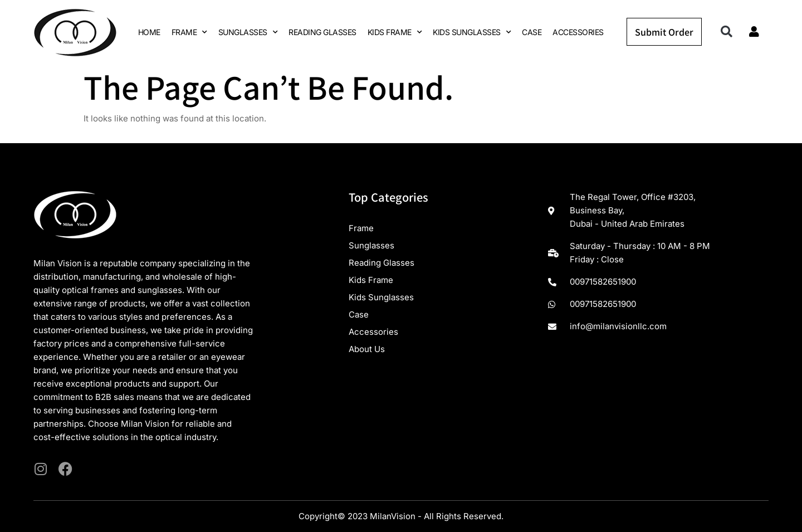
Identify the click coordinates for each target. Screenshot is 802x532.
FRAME (189, 32)
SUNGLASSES (248, 32)
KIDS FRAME (395, 32)
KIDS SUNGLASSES (472, 32)
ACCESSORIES (578, 32)
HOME (149, 32)
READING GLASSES (322, 32)
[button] (727, 32)
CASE (532, 32)
